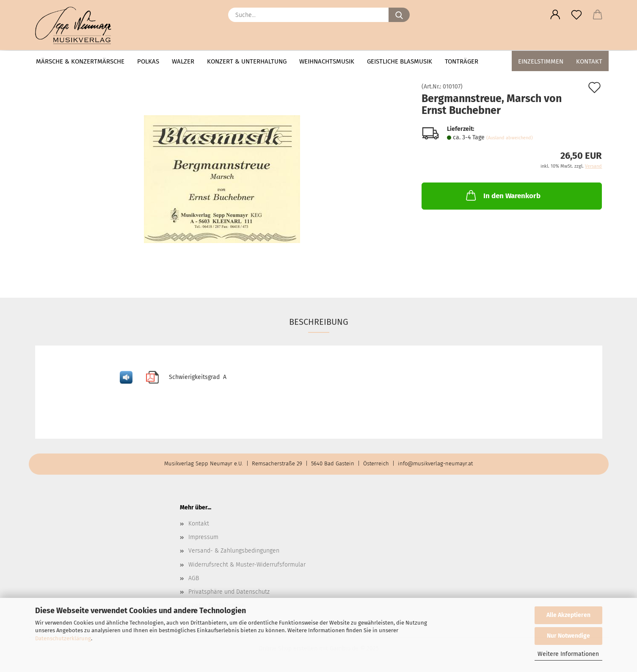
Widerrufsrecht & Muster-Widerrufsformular (247, 565)
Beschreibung (319, 322)
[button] (555, 15)
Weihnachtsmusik (327, 61)
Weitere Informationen (568, 654)
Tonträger (462, 61)
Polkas (148, 61)
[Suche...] (399, 15)
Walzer (183, 61)
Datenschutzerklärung (63, 638)
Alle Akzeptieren (568, 615)
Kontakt (589, 61)
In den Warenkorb (502, 195)
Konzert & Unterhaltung (247, 61)
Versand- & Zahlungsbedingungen (234, 551)
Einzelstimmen (541, 61)
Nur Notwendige (568, 636)
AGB (194, 578)
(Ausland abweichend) (510, 138)
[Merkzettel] (576, 15)
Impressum (203, 537)
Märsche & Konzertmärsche (80, 61)
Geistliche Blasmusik (400, 61)
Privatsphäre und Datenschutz (229, 592)
